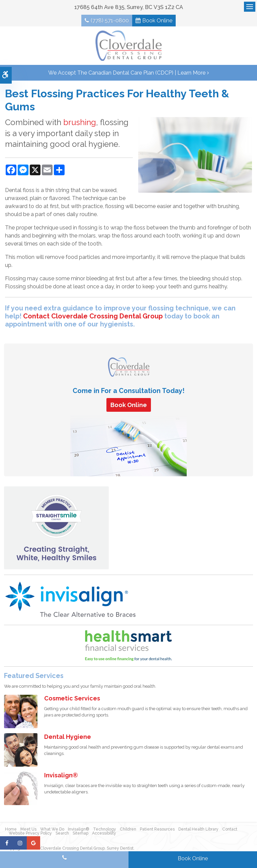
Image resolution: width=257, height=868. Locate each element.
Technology (105, 831)
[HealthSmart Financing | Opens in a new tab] (128, 647)
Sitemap (80, 835)
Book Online (158, 21)
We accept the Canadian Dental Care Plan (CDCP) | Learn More (127, 74)
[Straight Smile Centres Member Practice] (56, 529)
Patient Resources (157, 831)
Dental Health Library (198, 831)
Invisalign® (61, 777)
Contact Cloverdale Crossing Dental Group (93, 317)
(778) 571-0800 (109, 21)
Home (11, 831)
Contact (230, 831)
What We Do (52, 831)
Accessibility (104, 835)
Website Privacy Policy (30, 835)
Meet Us (28, 831)
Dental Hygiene (68, 738)
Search (62, 835)
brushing (80, 124)
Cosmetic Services (72, 700)
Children (128, 831)
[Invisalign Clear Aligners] (71, 601)
